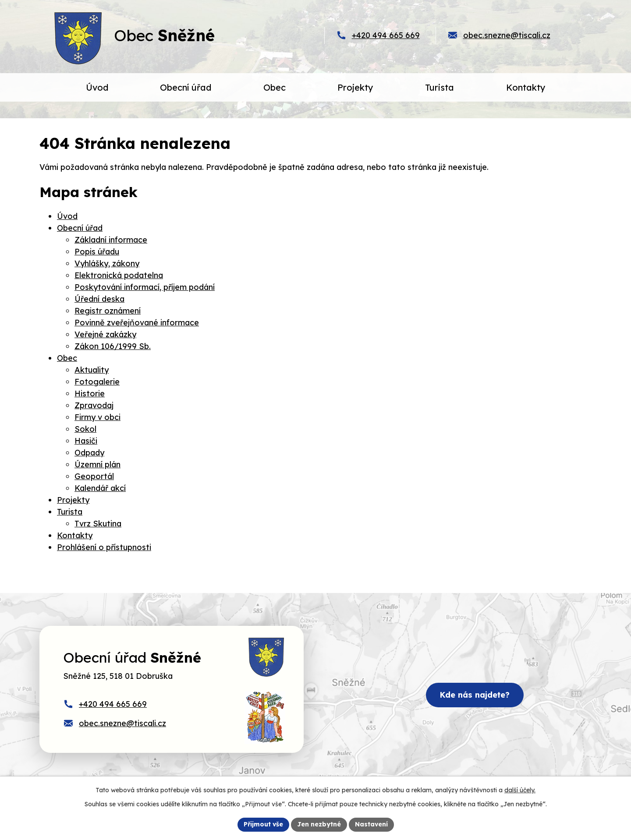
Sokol (85, 429)
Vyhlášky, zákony (107, 263)
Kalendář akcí (100, 488)
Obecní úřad (80, 228)
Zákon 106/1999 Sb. (113, 346)
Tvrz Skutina (98, 524)
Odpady (89, 453)
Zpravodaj (94, 405)
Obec (67, 358)
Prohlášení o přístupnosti (104, 547)
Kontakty (75, 535)
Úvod (67, 216)
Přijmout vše (263, 824)
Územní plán (97, 464)
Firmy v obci (97, 417)
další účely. (520, 790)
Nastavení (371, 824)
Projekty (73, 500)
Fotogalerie (97, 382)
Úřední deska (99, 299)
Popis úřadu (97, 252)
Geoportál (94, 476)
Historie (90, 394)
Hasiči (86, 441)
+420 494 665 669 (386, 35)
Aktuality (92, 370)
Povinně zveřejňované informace (137, 323)
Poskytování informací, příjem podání (145, 287)
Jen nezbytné (319, 824)
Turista (70, 512)
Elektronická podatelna (119, 275)
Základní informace (111, 240)
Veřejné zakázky (105, 334)
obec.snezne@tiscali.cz (507, 35)
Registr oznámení (108, 311)
